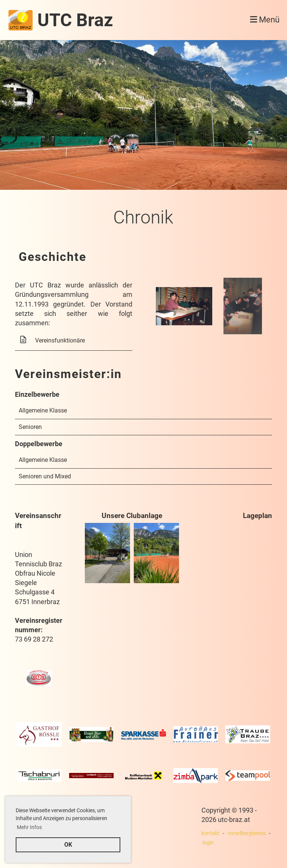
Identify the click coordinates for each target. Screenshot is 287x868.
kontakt (210, 833)
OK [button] (68, 845)
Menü (265, 20)
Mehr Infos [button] (29, 827)
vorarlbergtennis (247, 833)
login (208, 843)
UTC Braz (75, 20)
